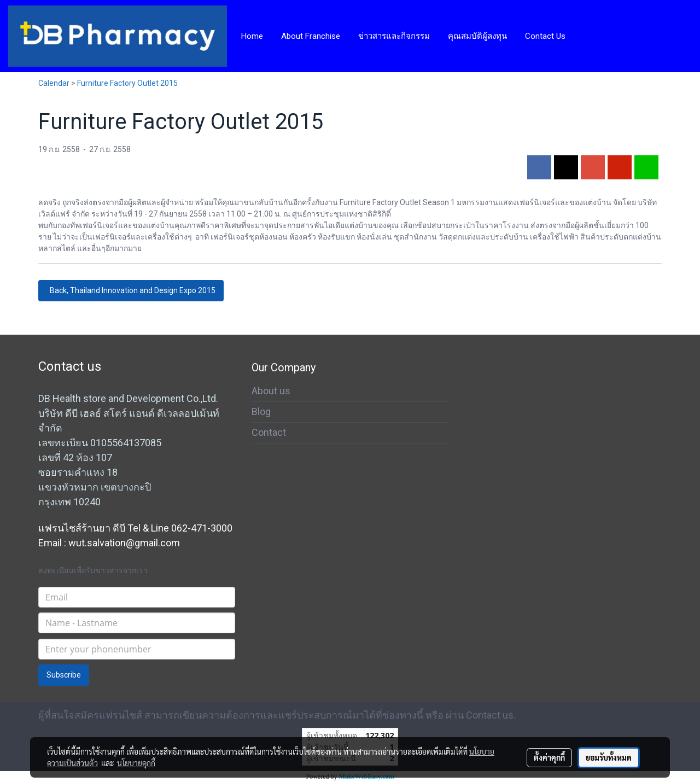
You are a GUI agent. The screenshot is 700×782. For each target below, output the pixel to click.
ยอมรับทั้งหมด (609, 757)
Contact (269, 432)
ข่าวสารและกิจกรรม (394, 36)
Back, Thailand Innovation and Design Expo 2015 (131, 290)
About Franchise (311, 36)
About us (271, 391)
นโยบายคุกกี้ (136, 763)
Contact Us (545, 36)
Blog (261, 412)
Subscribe (64, 675)
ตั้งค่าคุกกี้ (549, 757)
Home (252, 36)
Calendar (54, 83)
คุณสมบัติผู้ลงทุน (477, 36)
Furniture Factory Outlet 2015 (127, 83)
